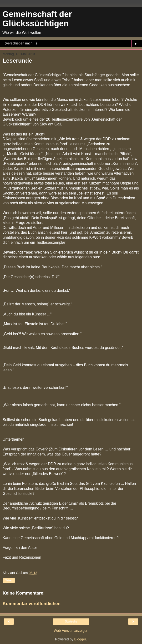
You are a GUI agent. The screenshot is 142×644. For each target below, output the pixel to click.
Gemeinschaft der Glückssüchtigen (37, 19)
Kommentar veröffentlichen (32, 603)
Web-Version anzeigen (71, 631)
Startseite (71, 622)
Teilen (9, 580)
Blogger (80, 639)
